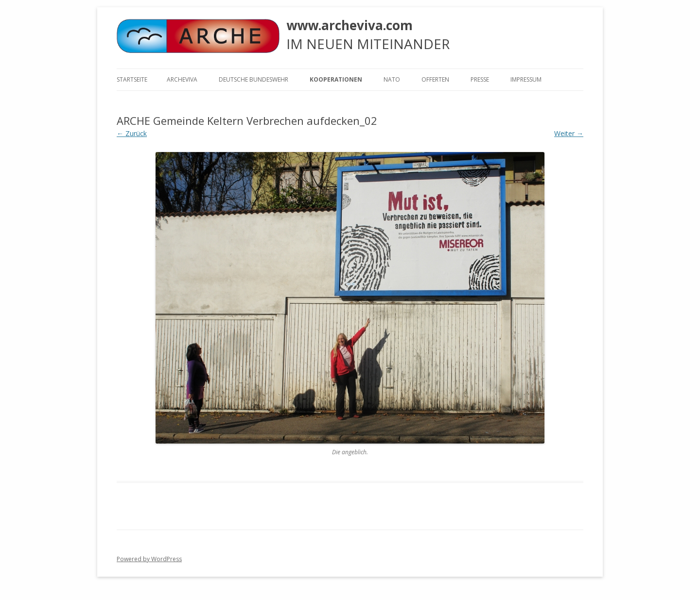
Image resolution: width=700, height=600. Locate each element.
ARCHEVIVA (182, 79)
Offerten (435, 79)
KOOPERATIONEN (336, 79)
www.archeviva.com (350, 25)
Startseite (132, 79)
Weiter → (569, 133)
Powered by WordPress (149, 559)
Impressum (526, 79)
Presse (480, 79)
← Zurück (132, 133)
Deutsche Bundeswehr (254, 79)
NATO (392, 79)
